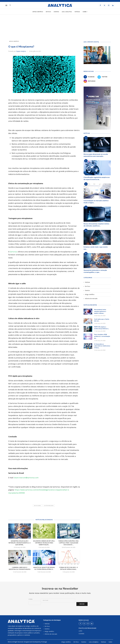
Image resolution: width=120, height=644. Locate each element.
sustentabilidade (49, 506)
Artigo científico (38, 12)
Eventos (56, 12)
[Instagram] (109, 5)
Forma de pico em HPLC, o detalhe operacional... (69, 568)
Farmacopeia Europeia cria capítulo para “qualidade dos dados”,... (69, 543)
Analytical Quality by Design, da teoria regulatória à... (44, 568)
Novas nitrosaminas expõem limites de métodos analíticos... (96, 225)
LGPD (80, 631)
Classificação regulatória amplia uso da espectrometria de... (97, 178)
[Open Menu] (6, 5)
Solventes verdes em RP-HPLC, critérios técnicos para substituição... (44, 543)
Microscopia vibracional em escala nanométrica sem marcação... (96, 155)
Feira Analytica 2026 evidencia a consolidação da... (102, 336)
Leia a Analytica (67, 12)
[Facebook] (100, 5)
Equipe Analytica (21, 51)
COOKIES (81, 634)
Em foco (48, 12)
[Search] (10, 5)
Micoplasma (37, 506)
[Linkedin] (113, 5)
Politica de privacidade (87, 628)
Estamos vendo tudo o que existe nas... (96, 248)
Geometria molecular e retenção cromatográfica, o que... (95, 271)
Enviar (82, 604)
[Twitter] (104, 5)
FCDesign (44, 642)
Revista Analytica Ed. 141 (95, 61)
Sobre (85, 12)
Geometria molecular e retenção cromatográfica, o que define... (20, 543)
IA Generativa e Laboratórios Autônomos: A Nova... (102, 346)
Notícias (77, 12)
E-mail (31, 599)
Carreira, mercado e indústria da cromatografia (20, 568)
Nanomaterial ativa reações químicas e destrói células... (100, 311)
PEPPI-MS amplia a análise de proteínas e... (102, 328)
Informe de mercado (91, 299)
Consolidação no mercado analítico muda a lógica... (96, 202)
